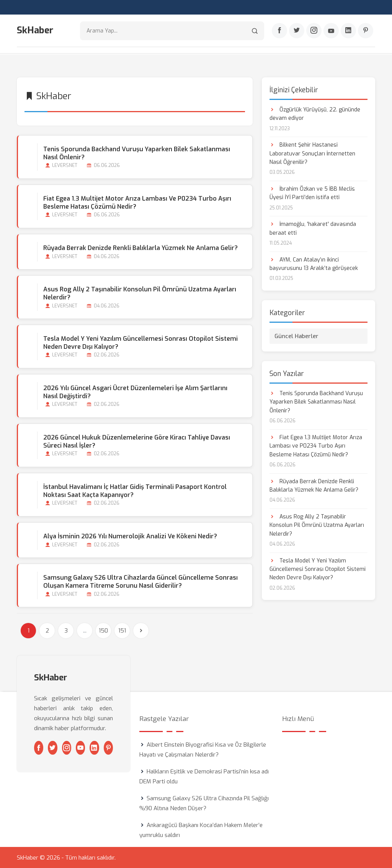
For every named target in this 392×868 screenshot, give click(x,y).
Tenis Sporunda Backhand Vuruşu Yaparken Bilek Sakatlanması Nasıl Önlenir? (137, 153)
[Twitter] (297, 31)
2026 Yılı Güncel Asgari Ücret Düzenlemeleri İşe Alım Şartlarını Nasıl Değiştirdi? (135, 392)
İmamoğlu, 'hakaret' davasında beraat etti (313, 228)
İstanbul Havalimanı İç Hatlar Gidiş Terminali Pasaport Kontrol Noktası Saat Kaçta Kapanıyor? (135, 490)
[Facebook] (279, 31)
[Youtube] (331, 31)
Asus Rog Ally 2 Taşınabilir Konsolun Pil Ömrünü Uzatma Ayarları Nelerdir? (140, 293)
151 (122, 630)
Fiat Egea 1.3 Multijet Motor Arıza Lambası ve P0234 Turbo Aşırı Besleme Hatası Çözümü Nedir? (137, 202)
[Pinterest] (366, 31)
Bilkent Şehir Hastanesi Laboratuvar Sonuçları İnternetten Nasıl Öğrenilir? (312, 153)
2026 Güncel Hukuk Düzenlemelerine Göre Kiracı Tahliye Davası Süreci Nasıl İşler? (137, 441)
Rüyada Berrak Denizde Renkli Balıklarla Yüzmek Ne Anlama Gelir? (140, 248)
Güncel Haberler (296, 336)
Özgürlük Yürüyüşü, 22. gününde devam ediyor (315, 114)
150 (103, 630)
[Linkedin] (348, 31)
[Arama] (255, 31)
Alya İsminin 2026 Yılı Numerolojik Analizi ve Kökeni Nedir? (130, 536)
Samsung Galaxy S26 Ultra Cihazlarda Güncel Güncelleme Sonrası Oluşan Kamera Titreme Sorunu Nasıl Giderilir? (140, 581)
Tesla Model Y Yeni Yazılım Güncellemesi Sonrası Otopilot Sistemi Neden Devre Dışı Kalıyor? (140, 342)
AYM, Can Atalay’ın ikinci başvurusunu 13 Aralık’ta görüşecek (314, 264)
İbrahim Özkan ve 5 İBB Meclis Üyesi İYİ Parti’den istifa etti (312, 193)
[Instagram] (314, 31)
